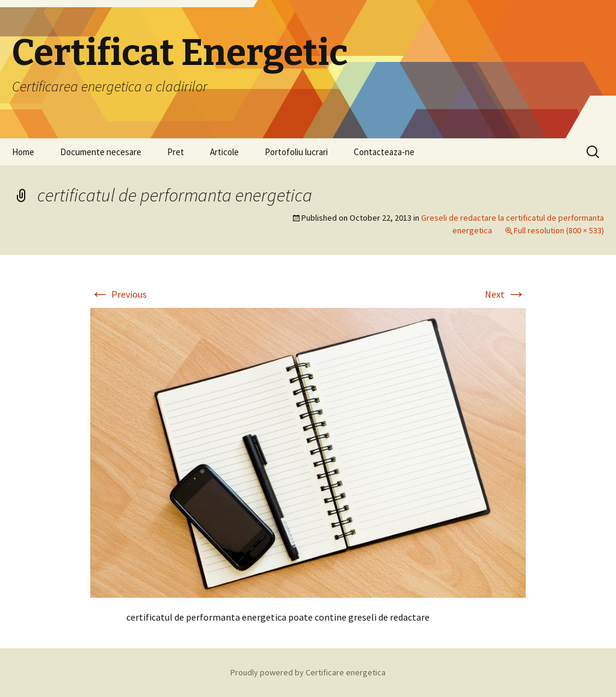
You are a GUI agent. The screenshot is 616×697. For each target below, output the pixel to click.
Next (505, 294)
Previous (119, 294)
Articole (224, 152)
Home (23, 152)
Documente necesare (101, 152)
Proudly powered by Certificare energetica (308, 672)
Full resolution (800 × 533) (559, 230)
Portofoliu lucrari (296, 152)
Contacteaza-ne (384, 152)
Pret (176, 152)
